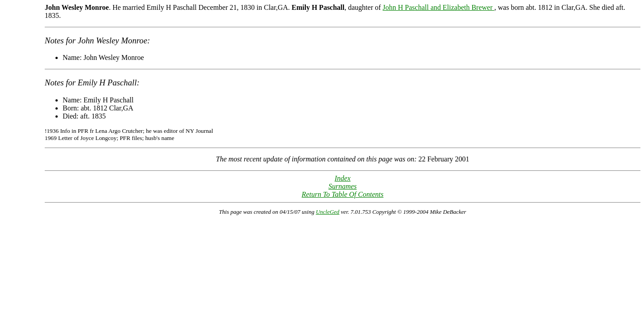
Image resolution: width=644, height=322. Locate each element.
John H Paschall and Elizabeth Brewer (439, 7)
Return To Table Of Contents (343, 194)
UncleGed (328, 212)
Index (343, 178)
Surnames (342, 186)
